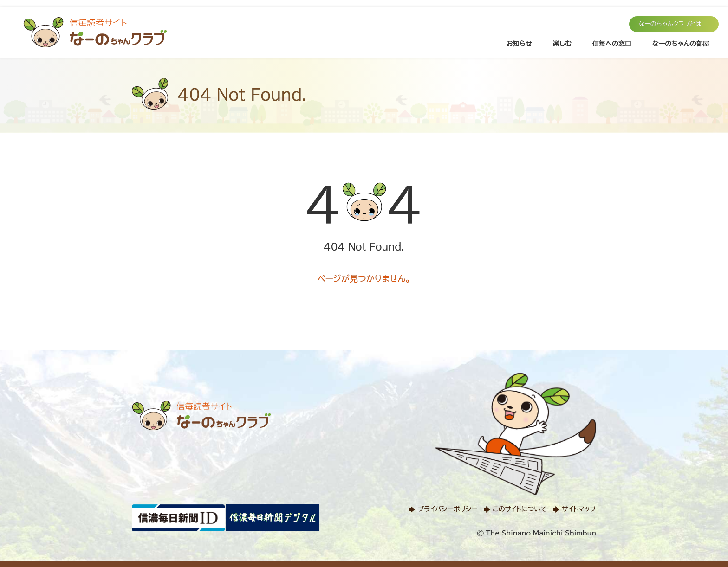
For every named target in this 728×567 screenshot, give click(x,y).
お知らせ (519, 44)
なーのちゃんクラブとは (670, 24)
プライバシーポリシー (447, 509)
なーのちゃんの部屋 (681, 44)
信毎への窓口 (612, 44)
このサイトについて (520, 509)
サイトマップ (579, 509)
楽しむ (562, 44)
